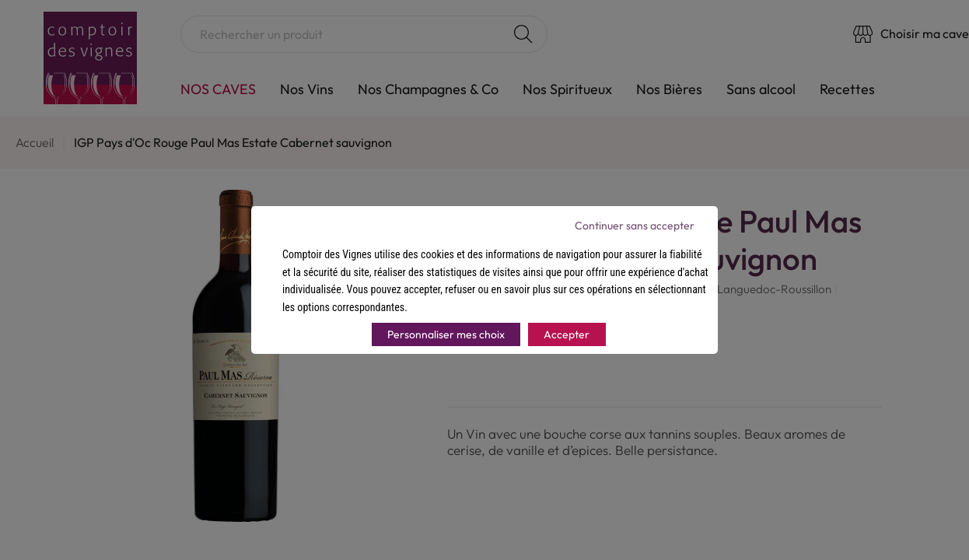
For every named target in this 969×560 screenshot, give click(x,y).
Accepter (567, 334)
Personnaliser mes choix (446, 334)
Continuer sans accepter (635, 226)
